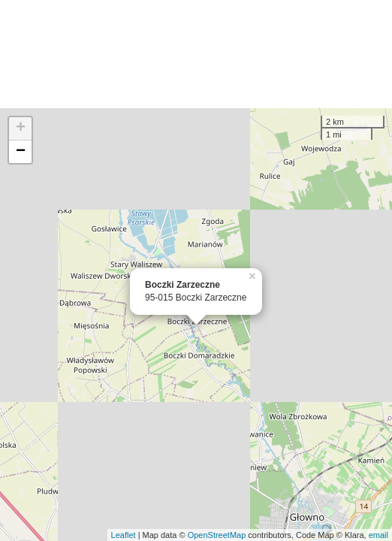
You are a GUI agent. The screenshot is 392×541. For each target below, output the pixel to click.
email (378, 535)
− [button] (21, 152)
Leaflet (124, 535)
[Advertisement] (196, 54)
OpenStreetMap (217, 535)
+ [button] (21, 128)
